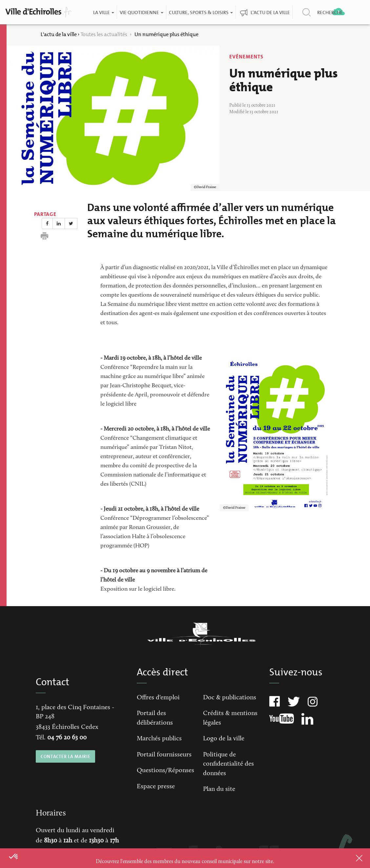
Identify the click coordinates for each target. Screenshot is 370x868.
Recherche (330, 12)
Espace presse (156, 787)
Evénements (246, 57)
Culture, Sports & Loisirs (201, 12)
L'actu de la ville (270, 12)
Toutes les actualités (104, 34)
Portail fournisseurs (164, 755)
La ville (103, 12)
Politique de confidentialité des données (228, 764)
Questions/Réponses (165, 771)
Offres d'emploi (158, 698)
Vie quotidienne (141, 12)
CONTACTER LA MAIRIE (65, 756)
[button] (14, 857)
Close (351, 858)
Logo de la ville (224, 739)
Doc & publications (230, 698)
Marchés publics (159, 739)
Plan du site (219, 789)
